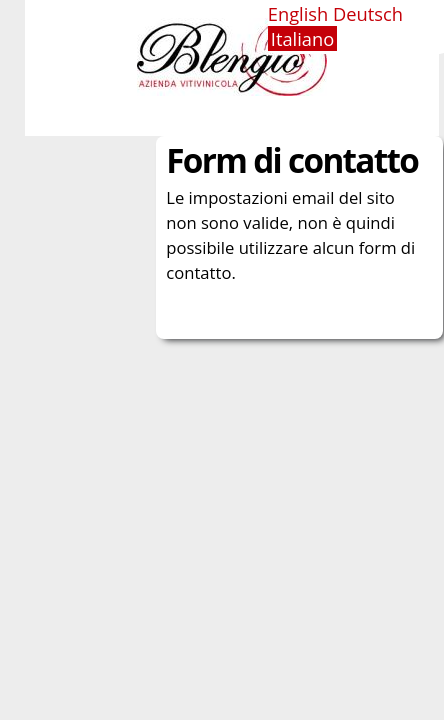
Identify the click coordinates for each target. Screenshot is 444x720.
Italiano (302, 38)
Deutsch (368, 13)
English (298, 13)
